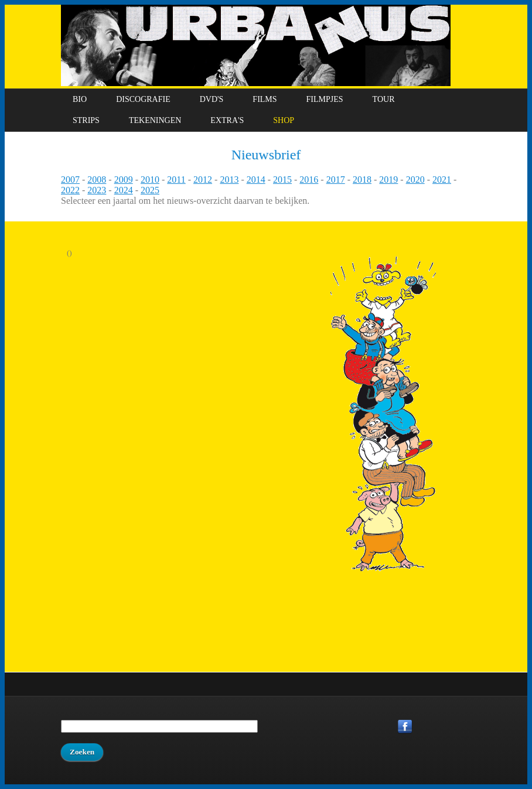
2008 (97, 180)
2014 (256, 180)
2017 (336, 180)
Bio (80, 99)
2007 (70, 180)
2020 (415, 180)
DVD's (212, 99)
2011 (176, 180)
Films (265, 99)
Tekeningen (155, 120)
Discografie (143, 99)
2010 (150, 180)
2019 (388, 180)
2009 (124, 180)
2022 (70, 190)
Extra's (227, 120)
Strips (86, 120)
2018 (362, 180)
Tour (384, 99)
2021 (442, 180)
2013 (229, 180)
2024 (124, 190)
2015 (282, 180)
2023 (97, 190)
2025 (150, 190)
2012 (203, 180)
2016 (309, 180)
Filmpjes (325, 99)
